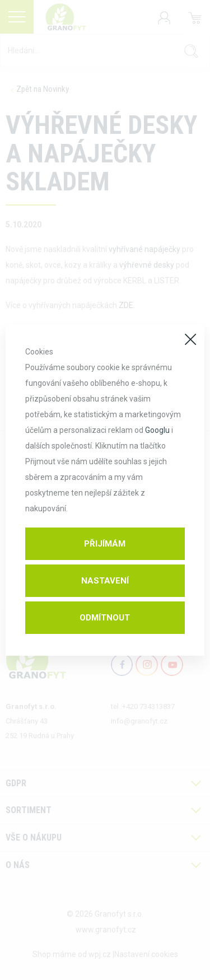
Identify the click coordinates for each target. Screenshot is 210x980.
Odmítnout (105, 618)
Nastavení (105, 581)
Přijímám (105, 544)
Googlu (157, 430)
